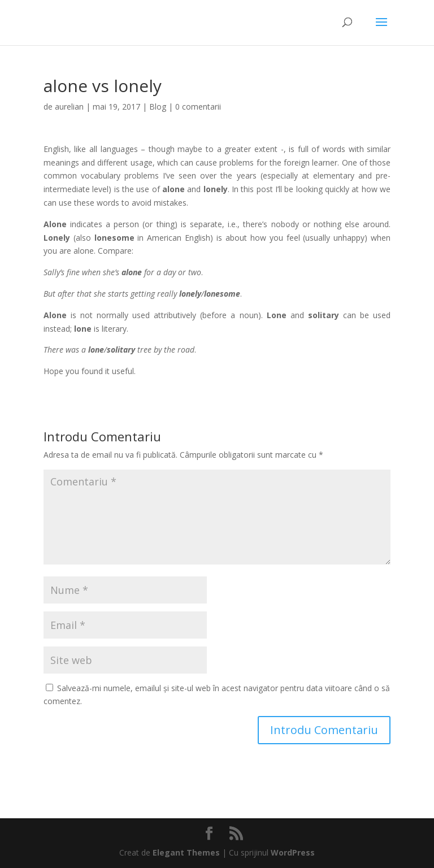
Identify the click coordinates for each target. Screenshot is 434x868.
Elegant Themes (186, 852)
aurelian (69, 107)
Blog (158, 107)
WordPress (293, 852)
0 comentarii (198, 107)
